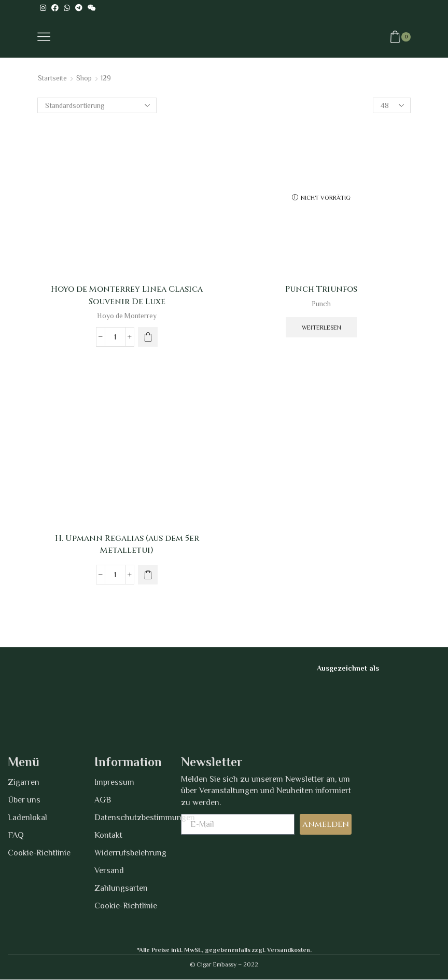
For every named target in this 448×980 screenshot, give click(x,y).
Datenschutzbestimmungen (138, 818)
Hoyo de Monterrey (127, 316)
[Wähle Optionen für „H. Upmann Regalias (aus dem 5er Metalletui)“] (148, 575)
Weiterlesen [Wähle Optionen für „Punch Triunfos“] (321, 328)
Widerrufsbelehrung (130, 853)
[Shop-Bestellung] (97, 105)
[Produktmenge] (115, 337)
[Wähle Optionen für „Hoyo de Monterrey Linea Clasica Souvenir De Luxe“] (148, 337)
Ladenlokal (27, 818)
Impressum (114, 782)
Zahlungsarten (121, 888)
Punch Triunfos (321, 289)
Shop (86, 78)
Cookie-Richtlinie (39, 853)
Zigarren (24, 782)
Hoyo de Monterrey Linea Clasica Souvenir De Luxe (127, 295)
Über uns (24, 800)
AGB (103, 800)
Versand (109, 870)
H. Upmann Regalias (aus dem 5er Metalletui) (127, 545)
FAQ (16, 835)
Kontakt (108, 835)
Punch (321, 304)
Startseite (53, 78)
